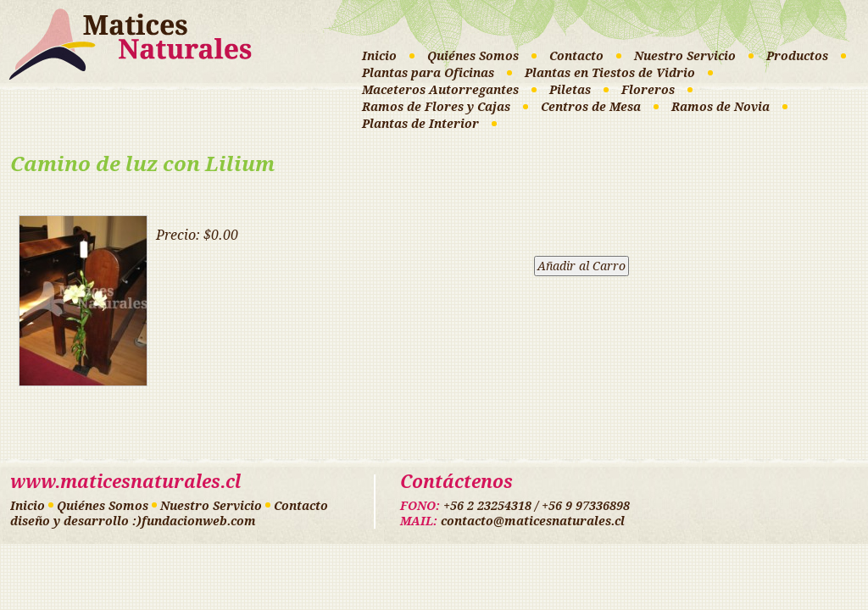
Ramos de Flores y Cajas (436, 107)
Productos (797, 56)
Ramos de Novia (721, 107)
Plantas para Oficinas (428, 73)
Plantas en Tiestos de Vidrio (610, 73)
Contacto (576, 56)
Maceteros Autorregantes (440, 90)
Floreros (648, 90)
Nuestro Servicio (685, 56)
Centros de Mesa (591, 107)
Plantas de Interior (420, 124)
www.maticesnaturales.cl (125, 482)
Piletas (570, 90)
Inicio (379, 56)
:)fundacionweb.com (194, 521)
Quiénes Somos (473, 56)
